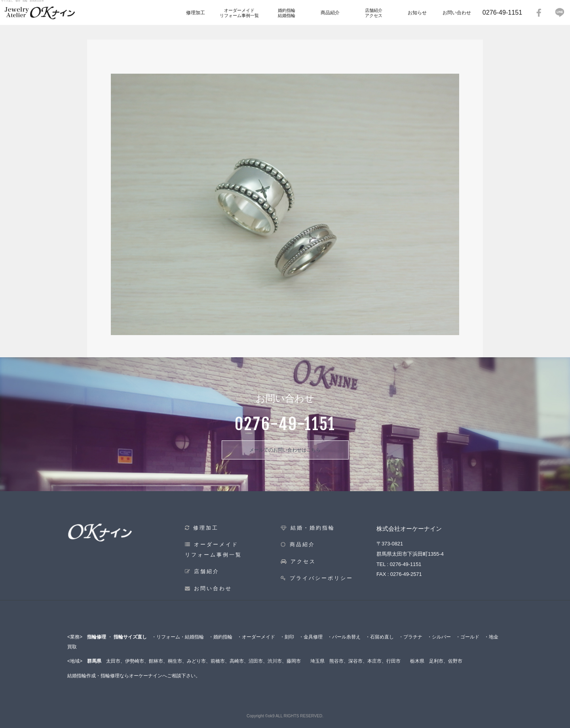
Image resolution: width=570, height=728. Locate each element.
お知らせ (417, 13)
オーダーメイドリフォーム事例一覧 (239, 13)
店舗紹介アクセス (374, 13)
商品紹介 (330, 13)
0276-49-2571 (406, 574)
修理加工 (196, 13)
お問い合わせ (457, 13)
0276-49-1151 (502, 12)
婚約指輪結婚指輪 (287, 13)
